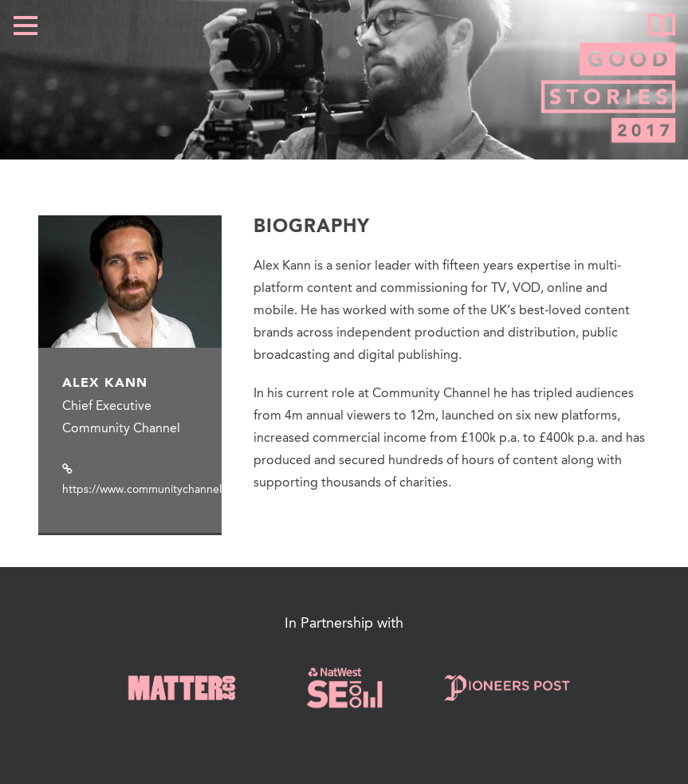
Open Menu (25, 25)
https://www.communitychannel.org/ (154, 490)
